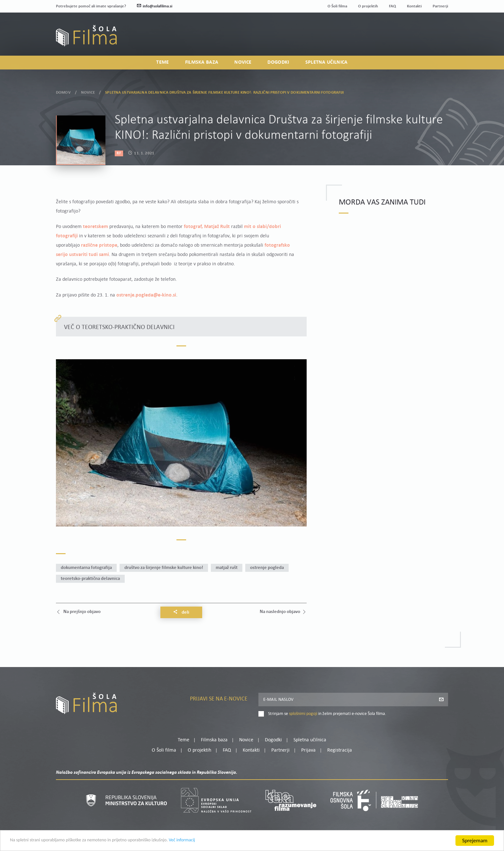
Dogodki (278, 63)
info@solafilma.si (155, 6)
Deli (181, 612)
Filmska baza (202, 63)
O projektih (368, 6)
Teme (162, 63)
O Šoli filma (337, 6)
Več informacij (216, 841)
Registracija (437, 40)
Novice (243, 63)
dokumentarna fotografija (86, 568)
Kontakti (414, 6)
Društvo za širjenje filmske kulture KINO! (164, 568)
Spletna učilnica (327, 63)
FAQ (392, 6)
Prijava (408, 40)
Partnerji (440, 6)
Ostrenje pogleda (267, 568)
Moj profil (415, 32)
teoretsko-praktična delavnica (90, 579)
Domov (63, 92)
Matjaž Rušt (227, 568)
